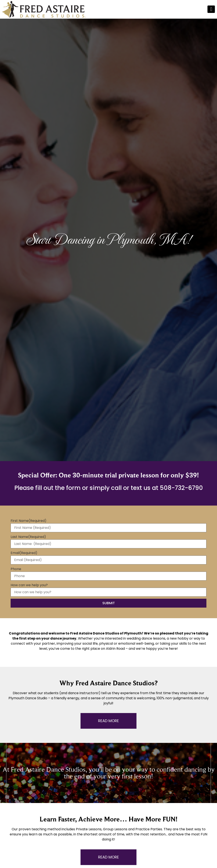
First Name (29, 521)
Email (24, 553)
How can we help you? (29, 585)
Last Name (28, 537)
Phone (16, 569)
